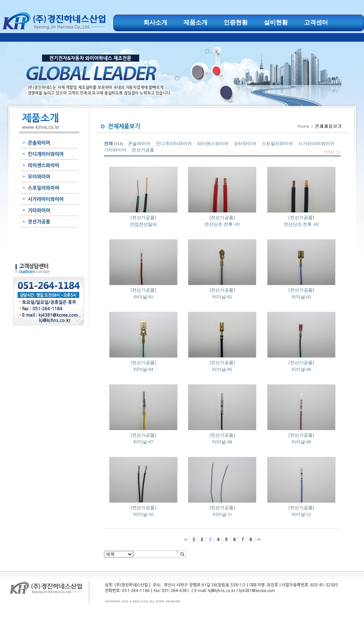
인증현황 (236, 22)
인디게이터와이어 (174, 144)
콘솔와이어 (139, 144)
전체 (108, 144)
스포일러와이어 (277, 144)
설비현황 (276, 22)
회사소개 (155, 22)
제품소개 (196, 22)
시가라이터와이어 (316, 144)
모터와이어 (245, 144)
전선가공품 (143, 150)
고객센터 (316, 22)
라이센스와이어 (213, 144)
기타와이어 (115, 150)
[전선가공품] (143, 218)
